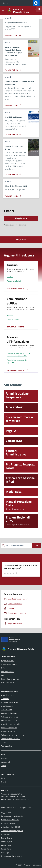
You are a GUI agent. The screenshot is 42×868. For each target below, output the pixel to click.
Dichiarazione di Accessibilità (12, 856)
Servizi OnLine (7, 838)
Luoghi (4, 778)
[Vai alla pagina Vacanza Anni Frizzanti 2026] (14, 35)
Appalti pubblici (7, 706)
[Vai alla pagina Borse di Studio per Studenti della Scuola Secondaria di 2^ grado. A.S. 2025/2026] (12, 69)
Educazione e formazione (11, 720)
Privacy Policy (6, 849)
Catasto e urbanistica (9, 713)
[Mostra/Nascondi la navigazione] (3, 10)
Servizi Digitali (6, 842)
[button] (39, 9)
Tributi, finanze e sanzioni (11, 739)
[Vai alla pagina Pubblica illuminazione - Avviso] (12, 173)
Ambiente (5, 699)
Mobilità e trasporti (8, 731)
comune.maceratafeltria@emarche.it (19, 807)
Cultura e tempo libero (10, 717)
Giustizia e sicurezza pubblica (12, 724)
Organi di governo (8, 661)
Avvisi (4, 766)
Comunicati (5, 762)
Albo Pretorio (6, 834)
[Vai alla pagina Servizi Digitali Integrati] (12, 133)
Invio (36, 545)
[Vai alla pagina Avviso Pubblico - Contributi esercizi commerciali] (14, 104)
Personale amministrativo (11, 679)
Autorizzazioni (6, 710)
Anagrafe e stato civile (10, 702)
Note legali (5, 852)
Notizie (4, 758)
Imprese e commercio (9, 728)
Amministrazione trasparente (12, 831)
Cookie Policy (6, 845)
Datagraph (37, 865)
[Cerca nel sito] (36, 11)
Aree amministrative (9, 664)
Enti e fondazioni (8, 672)
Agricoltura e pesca (8, 695)
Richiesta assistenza (9, 823)
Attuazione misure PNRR (11, 827)
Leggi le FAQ (6, 812)
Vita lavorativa (7, 746)
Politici (4, 675)
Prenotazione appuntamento (12, 816)
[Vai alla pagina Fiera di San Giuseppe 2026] (14, 195)
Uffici (3, 668)
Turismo (4, 742)
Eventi (4, 782)
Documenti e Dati (8, 683)
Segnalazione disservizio (10, 820)
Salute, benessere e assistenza (13, 735)
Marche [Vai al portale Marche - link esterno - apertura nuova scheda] (5, 3)
